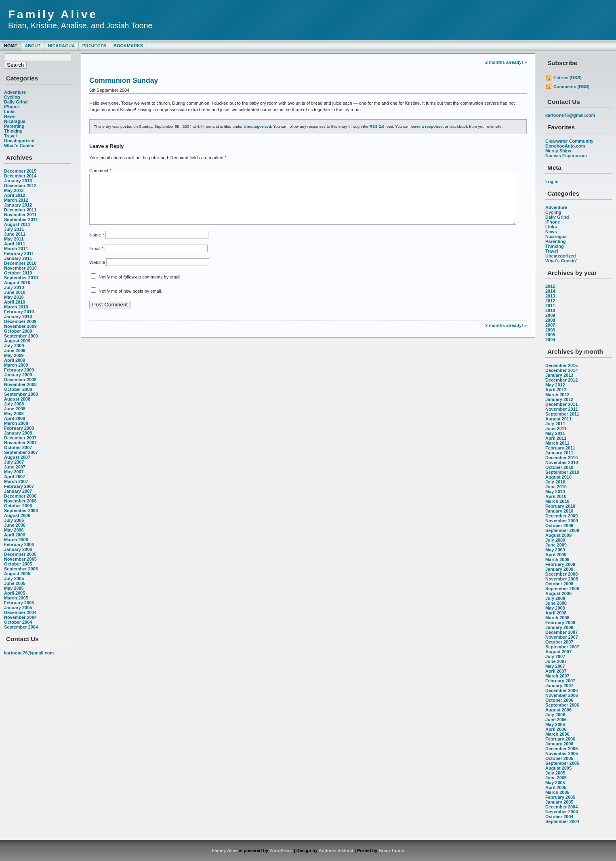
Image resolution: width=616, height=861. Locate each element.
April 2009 (15, 360)
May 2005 (14, 588)
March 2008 (16, 423)
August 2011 (17, 224)
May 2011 (14, 239)
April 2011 (15, 244)
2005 (550, 335)
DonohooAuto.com (565, 146)
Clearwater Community (569, 141)
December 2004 (20, 612)
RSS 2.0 (377, 126)
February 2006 (19, 544)
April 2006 (15, 535)
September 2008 (21, 394)
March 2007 (16, 481)
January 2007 (18, 491)
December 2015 (20, 171)
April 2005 (15, 593)
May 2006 (14, 530)
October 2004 (18, 622)
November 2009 (20, 326)
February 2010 (19, 312)
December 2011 (20, 210)
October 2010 (18, 273)
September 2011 (21, 219)
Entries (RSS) (568, 78)
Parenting (14, 126)
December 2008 (20, 380)
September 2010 (21, 278)
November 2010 (20, 268)
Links (10, 112)
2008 (550, 320)
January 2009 (18, 375)
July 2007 (14, 462)
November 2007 (20, 443)
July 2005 (14, 578)
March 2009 (16, 365)
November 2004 (20, 617)
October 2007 (18, 447)
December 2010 (20, 263)
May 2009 (14, 355)
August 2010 (17, 283)
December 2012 (20, 186)
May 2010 (14, 297)
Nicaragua (61, 46)
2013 (550, 296)
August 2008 (17, 399)
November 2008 (20, 384)
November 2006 (20, 501)
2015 (550, 286)
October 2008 (18, 389)
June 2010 (15, 292)
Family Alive (53, 14)
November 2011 (20, 215)
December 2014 (20, 176)
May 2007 (14, 472)
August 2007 (17, 457)
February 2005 (19, 603)
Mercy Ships (558, 151)
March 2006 (16, 540)
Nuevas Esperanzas (566, 156)
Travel (11, 136)
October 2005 (18, 564)
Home (11, 46)
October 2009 (18, 331)
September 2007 (21, 452)
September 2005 (21, 569)
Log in (552, 181)
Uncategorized (19, 141)
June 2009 (15, 350)
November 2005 (20, 559)
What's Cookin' (20, 146)
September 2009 (21, 336)
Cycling (12, 97)
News (10, 116)
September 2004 (21, 627)
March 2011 (16, 249)
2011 (550, 306)
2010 (550, 310)
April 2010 (15, 302)
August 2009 (17, 341)
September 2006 (21, 511)
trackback (459, 126)
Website (97, 272)
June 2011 (15, 234)
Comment (100, 171)
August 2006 (17, 515)
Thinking (13, 131)
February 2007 (19, 486)
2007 (550, 325)
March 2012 (16, 200)
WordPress (281, 850)
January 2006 (18, 549)
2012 (550, 301)
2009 (550, 315)
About (33, 46)
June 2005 (15, 583)
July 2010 (14, 287)
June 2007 (15, 467)
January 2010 (18, 317)
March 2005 (16, 598)
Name (97, 245)
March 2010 (16, 307)
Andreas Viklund (336, 850)
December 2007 (20, 438)
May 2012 (14, 190)
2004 (550, 340)
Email (96, 258)
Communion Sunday (124, 80)
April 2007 (15, 477)
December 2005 (20, 554)
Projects (94, 46)
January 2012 (18, 205)
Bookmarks (128, 46)
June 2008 (15, 409)
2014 (550, 291)
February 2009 (19, 370)
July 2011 (14, 229)
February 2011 (19, 253)
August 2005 (17, 574)
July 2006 (14, 520)
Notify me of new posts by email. (130, 301)
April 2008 (15, 418)
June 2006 (15, 525)
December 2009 (20, 321)
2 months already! (504, 62)
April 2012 (15, 195)
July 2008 (14, 404)
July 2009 (14, 346)
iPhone (11, 107)
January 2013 (18, 181)
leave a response (426, 126)
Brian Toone (391, 850)
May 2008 (14, 414)
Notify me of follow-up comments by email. (140, 287)
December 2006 (20, 496)
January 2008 (18, 433)
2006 (550, 330)
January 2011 (18, 258)
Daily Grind (16, 102)
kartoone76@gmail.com (29, 653)
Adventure (15, 92)
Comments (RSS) (571, 87)
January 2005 (18, 608)
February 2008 (19, 428)
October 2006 (18, 506)
